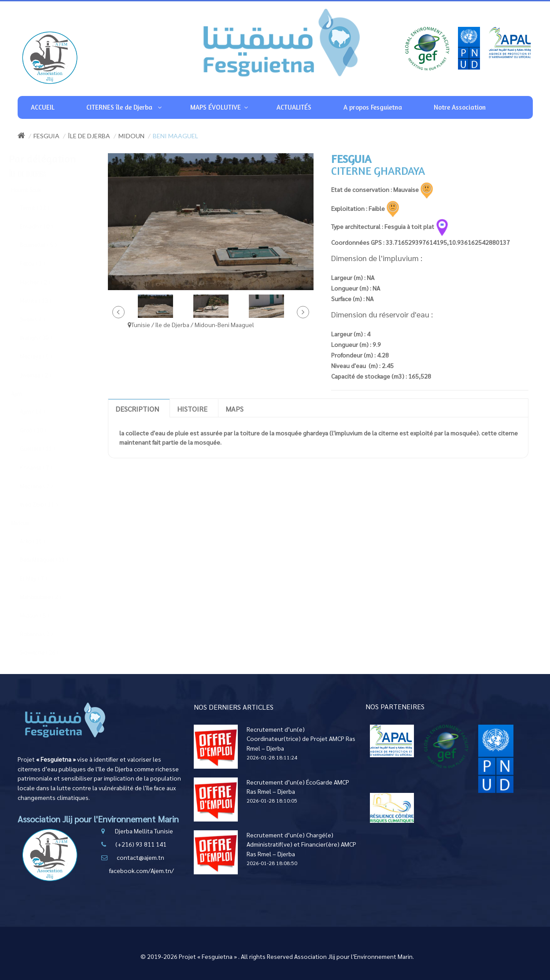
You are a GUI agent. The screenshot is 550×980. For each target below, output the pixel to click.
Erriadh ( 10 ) (45, 226)
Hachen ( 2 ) (44, 282)
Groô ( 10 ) (41, 430)
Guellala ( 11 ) (46, 448)
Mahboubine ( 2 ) (49, 597)
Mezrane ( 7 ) (45, 486)
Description (137, 409)
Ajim (25, 393)
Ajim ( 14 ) (41, 411)
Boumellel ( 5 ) (47, 245)
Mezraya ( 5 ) (44, 356)
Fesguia (46, 136)
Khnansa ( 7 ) (44, 467)
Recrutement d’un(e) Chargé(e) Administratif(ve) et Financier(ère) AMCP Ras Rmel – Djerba (301, 844)
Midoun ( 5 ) (43, 615)
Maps (234, 409)
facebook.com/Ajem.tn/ (142, 870)
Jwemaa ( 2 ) (44, 375)
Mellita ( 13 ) (44, 300)
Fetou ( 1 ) (41, 263)
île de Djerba (89, 136)
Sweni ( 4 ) (41, 319)
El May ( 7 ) (42, 578)
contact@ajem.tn (140, 857)
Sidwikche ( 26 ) (48, 652)
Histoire (192, 409)
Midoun (131, 136)
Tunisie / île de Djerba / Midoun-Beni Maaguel (191, 324)
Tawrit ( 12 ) (43, 208)
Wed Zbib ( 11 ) (47, 504)
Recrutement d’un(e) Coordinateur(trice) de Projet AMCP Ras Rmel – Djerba (301, 739)
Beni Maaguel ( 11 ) (52, 559)
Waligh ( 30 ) (44, 337)
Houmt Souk (34, 190)
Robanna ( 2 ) (45, 634)
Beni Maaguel (175, 136)
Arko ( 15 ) (41, 541)
